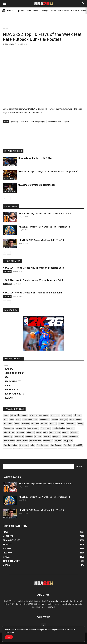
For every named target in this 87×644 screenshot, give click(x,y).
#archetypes (45, 420)
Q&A (6, 377)
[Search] (83, 4)
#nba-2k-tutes (56, 445)
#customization (59, 428)
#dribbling (21, 432)
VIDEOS (6, 29)
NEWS (7, 11)
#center (61, 424)
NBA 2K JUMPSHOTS (14, 394)
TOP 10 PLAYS (8, 178)
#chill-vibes (71, 424)
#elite (45, 432)
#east (39, 432)
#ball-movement (76, 420)
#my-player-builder (11, 445)
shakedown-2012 (55, 121)
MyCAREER (7, 271)
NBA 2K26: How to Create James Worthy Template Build (33, 280)
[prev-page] (5, 198)
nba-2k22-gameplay (38, 121)
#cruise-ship (21, 428)
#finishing (75, 432)
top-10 (66, 121)
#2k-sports (77, 415)
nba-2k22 (24, 121)
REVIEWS (9, 398)
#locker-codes (9, 441)
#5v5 (18, 420)
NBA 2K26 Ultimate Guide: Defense (37, 185)
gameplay (15, 121)
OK (9, 637)
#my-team (24, 445)
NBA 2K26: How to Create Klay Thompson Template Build (44, 227)
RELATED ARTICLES (13, 151)
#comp (81, 424)
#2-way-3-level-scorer (19, 415)
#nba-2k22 (78, 445)
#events (65, 432)
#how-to (47, 437)
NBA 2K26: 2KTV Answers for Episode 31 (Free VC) (42, 240)
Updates (21, 11)
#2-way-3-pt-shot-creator (39, 415)
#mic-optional (22, 441)
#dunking (30, 432)
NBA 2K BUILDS (11, 390)
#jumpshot (56, 437)
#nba (32, 445)
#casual (53, 424)
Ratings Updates (49, 11)
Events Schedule (79, 11)
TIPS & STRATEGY (9, 165)
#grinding (29, 437)
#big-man (25, 424)
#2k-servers (66, 415)
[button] (5, 4)
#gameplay (8, 437)
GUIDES (8, 386)
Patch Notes (64, 11)
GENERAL (9, 369)
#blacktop (35, 424)
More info (9, 632)
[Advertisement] (44, 21)
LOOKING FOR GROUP (14, 373)
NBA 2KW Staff (10, 44)
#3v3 (12, 420)
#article (55, 420)
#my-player (68, 441)
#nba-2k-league (42, 445)
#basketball (8, 424)
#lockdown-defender (71, 437)
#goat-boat (19, 437)
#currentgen (45, 428)
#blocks (44, 424)
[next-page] (9, 198)
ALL (6, 365)
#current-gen (33, 428)
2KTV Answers (33, 11)
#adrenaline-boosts (30, 420)
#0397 (6, 415)
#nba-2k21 (68, 445)
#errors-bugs (55, 432)
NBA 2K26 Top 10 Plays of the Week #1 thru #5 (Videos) (48, 172)
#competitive (9, 428)
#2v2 (6, 420)
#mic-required (35, 441)
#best (17, 424)
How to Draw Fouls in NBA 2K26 (35, 158)
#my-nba (58, 441)
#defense (71, 428)
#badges (64, 420)
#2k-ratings (55, 415)
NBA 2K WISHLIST (13, 381)
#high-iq (38, 437)
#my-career (48, 441)
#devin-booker (9, 432)
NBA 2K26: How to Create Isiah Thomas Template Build (32, 293)
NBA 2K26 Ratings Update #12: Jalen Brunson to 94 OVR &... (46, 214)
